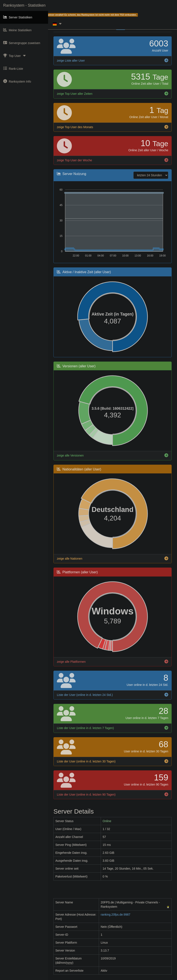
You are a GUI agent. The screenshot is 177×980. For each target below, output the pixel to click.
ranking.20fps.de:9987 (116, 915)
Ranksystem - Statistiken (24, 5)
